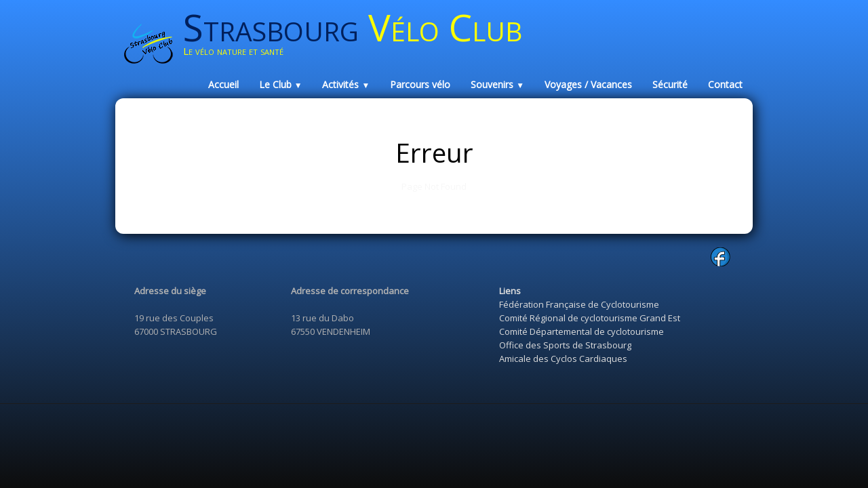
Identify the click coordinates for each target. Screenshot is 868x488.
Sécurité (670, 84)
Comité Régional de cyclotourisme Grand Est (590, 318)
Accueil (223, 84)
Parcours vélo (420, 84)
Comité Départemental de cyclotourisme (581, 331)
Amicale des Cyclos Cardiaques (563, 359)
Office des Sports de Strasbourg (565, 345)
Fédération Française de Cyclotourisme (579, 304)
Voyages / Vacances (588, 84)
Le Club (281, 84)
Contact (725, 84)
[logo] (358, 39)
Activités (346, 84)
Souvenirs (497, 84)
